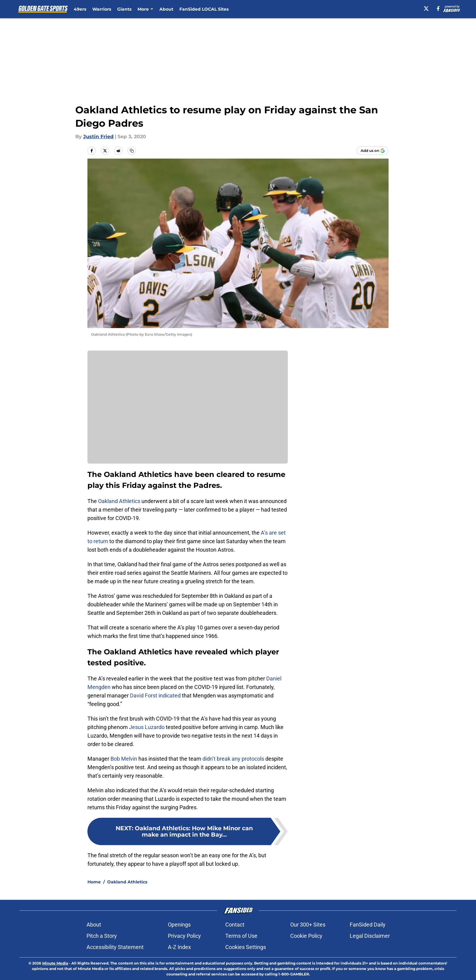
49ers (80, 9)
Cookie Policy (306, 936)
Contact (235, 925)
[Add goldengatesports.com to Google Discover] (373, 151)
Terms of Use (241, 936)
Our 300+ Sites (308, 925)
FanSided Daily (368, 925)
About (166, 9)
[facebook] (438, 9)
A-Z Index (179, 947)
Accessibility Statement (115, 947)
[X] (426, 9)
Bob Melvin (124, 759)
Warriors (102, 9)
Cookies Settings (246, 947)
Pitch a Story (102, 936)
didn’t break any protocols (233, 759)
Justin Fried (98, 137)
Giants (124, 9)
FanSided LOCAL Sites (204, 9)
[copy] (132, 151)
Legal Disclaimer (370, 936)
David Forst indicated (155, 696)
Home (94, 882)
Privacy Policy (184, 936)
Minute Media (55, 963)
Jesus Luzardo (147, 727)
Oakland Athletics (119, 501)
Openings (179, 925)
